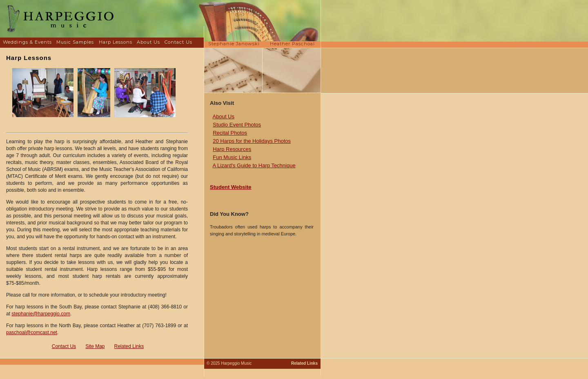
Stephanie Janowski (234, 44)
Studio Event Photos (237, 125)
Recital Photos (230, 133)
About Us (148, 42)
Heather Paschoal (292, 44)
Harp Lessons (116, 42)
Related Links (129, 346)
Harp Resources (232, 149)
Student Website (231, 187)
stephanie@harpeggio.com (41, 314)
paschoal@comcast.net (32, 332)
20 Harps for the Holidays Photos (252, 141)
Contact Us (178, 42)
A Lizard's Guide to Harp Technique (254, 165)
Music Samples (75, 42)
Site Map (95, 346)
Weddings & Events (27, 42)
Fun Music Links (232, 157)
